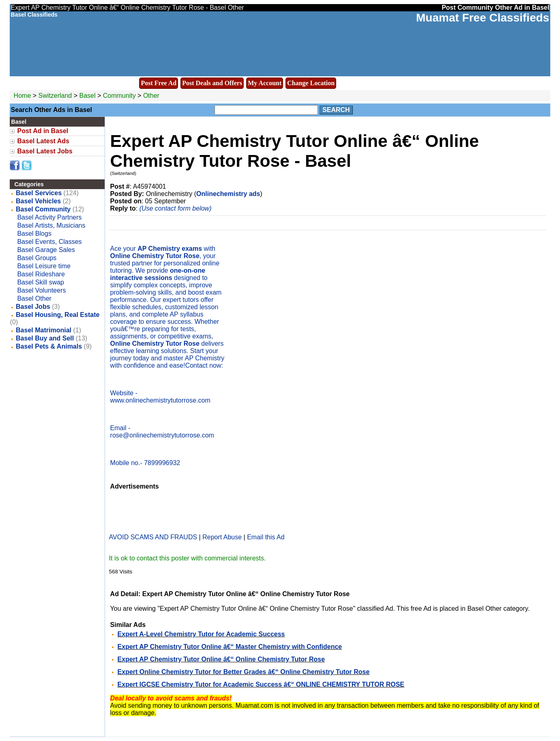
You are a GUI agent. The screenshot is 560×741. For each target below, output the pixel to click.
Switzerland (55, 96)
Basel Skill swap (41, 282)
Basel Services (39, 193)
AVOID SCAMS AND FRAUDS (153, 537)
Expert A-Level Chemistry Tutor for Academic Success (201, 634)
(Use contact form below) (176, 208)
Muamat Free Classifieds (483, 18)
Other (151, 96)
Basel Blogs (34, 234)
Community (119, 96)
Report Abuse (222, 537)
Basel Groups (37, 258)
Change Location (311, 83)
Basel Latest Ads (43, 141)
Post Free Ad (159, 83)
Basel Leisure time (44, 266)
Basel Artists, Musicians (51, 225)
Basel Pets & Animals (49, 346)
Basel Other (34, 298)
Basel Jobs (33, 307)
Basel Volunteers (41, 290)
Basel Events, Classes (49, 242)
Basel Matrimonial (44, 330)
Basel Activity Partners (49, 217)
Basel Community (43, 209)
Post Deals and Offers (212, 83)
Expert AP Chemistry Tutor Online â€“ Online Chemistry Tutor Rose (221, 659)
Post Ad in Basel (43, 131)
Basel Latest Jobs (45, 151)
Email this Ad (266, 537)
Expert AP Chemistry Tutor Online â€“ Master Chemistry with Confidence (230, 647)
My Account (265, 83)
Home (23, 96)
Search (336, 110)
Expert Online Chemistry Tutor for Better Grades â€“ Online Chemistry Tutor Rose (244, 672)
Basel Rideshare (41, 274)
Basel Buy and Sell (45, 338)
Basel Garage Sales (46, 250)
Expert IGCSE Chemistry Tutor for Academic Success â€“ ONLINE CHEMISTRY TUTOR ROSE (261, 684)
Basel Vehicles (38, 201)
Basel (88, 96)
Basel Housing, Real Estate (58, 315)
